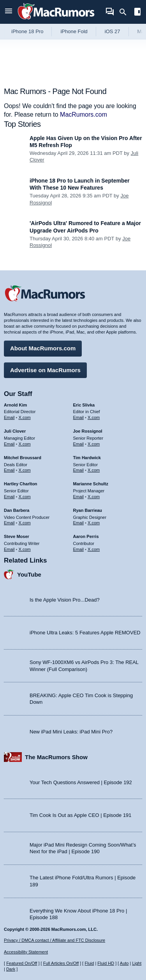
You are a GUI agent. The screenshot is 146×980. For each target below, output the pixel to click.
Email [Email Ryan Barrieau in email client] (79, 523)
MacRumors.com (84, 115)
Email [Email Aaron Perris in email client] (79, 549)
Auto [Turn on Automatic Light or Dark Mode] (124, 963)
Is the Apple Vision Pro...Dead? (65, 600)
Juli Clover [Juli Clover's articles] (15, 431)
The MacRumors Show (56, 757)
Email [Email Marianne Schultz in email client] (79, 497)
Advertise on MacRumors (45, 370)
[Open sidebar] (137, 13)
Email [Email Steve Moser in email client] (9, 549)
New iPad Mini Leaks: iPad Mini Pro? (71, 732)
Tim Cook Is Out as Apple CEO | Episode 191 (81, 815)
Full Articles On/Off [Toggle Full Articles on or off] (61, 963)
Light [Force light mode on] (137, 963)
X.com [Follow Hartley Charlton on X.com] (25, 497)
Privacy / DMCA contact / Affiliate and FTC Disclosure (55, 940)
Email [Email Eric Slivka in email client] (79, 417)
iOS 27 (113, 31)
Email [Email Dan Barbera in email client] (9, 523)
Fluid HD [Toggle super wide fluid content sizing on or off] (106, 963)
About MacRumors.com (43, 348)
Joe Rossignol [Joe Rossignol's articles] (88, 431)
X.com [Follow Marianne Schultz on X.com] (94, 497)
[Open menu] (9, 12)
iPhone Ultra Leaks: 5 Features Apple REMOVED (85, 633)
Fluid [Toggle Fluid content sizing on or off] (89, 963)
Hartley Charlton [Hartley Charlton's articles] (21, 484)
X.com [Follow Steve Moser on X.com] (25, 549)
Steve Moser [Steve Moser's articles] (17, 536)
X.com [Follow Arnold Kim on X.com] (25, 417)
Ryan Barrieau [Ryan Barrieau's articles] (88, 510)
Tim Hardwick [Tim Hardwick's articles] (87, 458)
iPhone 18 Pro (27, 31)
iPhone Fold (74, 31)
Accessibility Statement (26, 952)
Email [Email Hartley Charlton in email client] (9, 497)
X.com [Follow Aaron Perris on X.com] (94, 549)
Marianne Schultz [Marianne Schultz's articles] (91, 484)
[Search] (126, 12)
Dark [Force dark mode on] (11, 969)
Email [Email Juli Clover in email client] (9, 444)
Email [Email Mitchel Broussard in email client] (9, 470)
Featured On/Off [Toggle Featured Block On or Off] (22, 963)
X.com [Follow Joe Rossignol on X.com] (94, 444)
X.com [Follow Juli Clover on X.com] (25, 444)
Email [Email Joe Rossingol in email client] (79, 444)
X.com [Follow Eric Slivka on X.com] (94, 417)
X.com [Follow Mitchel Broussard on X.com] (25, 470)
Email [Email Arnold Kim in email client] (9, 417)
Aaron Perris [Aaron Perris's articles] (86, 536)
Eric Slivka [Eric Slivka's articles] (84, 405)
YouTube (29, 574)
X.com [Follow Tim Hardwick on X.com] (94, 470)
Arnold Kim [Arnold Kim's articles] (15, 405)
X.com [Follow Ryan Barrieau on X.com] (94, 523)
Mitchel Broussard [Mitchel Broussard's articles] (23, 458)
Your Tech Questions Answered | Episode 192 (81, 782)
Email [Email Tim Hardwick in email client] (79, 470)
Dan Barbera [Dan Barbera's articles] (17, 510)
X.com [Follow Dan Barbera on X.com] (25, 523)
